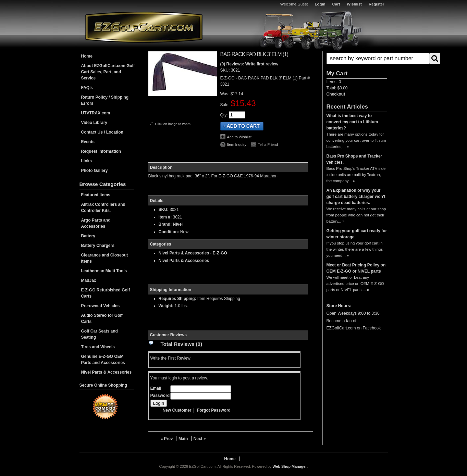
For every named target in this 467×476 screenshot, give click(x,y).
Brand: (165, 224)
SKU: (226, 70)
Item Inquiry (237, 145)
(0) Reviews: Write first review (249, 64)
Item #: (166, 217)
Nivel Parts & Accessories (184, 253)
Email (156, 388)
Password (160, 396)
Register (377, 4)
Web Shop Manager (290, 466)
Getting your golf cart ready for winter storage (357, 234)
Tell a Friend (268, 145)
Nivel (178, 224)
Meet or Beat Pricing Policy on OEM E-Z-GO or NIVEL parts (356, 268)
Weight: (166, 306)
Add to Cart (242, 126)
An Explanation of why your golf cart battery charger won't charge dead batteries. (356, 197)
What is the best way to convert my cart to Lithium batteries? (352, 122)
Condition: (169, 232)
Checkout (336, 94)
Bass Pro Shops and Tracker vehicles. (354, 159)
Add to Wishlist (239, 137)
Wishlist (354, 4)
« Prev (167, 439)
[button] (357, 59)
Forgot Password (214, 410)
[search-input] (378, 59)
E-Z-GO (220, 253)
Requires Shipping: (177, 299)
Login (320, 4)
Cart (336, 4)
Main (183, 439)
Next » (200, 439)
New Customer (177, 410)
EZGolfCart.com (144, 27)
